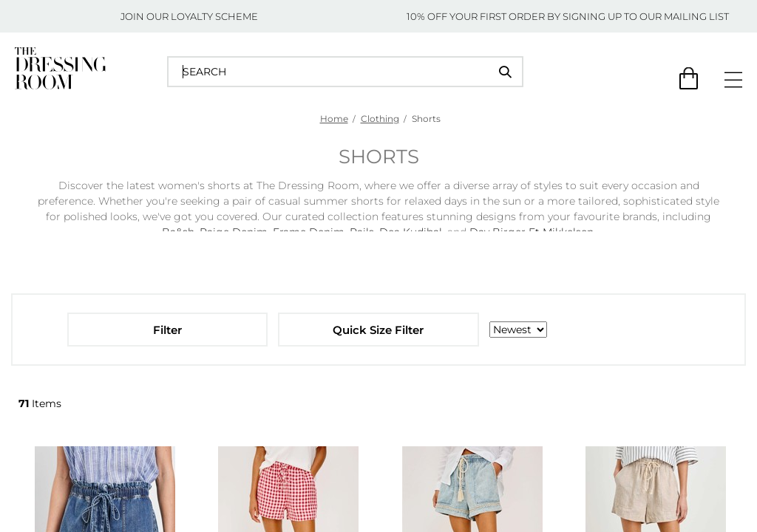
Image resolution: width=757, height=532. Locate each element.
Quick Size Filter (378, 330)
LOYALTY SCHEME (214, 16)
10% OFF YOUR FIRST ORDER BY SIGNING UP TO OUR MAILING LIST (568, 16)
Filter (167, 330)
